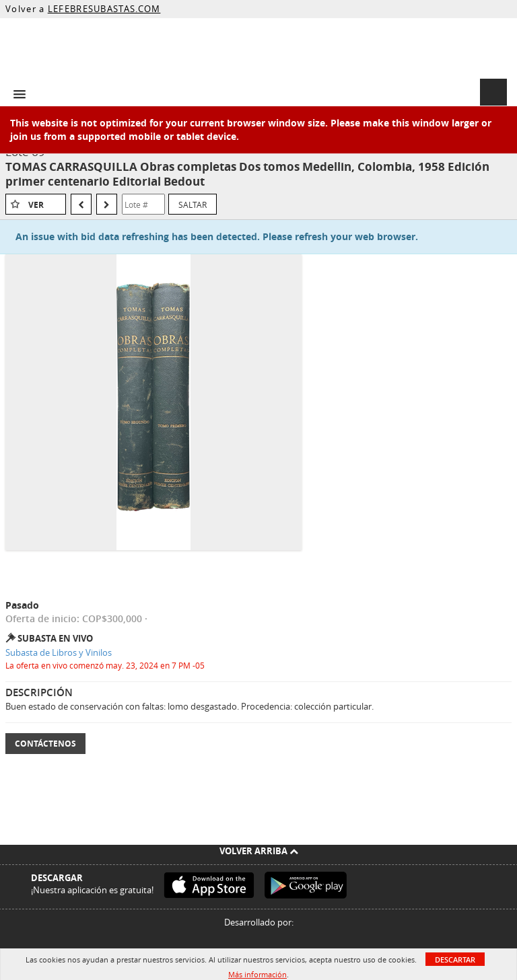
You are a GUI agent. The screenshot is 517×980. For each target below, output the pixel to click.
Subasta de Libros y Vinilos (59, 652)
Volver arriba (259, 851)
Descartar (455, 959)
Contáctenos (45, 744)
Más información (257, 974)
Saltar (193, 204)
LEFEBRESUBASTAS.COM (104, 9)
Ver (36, 205)
